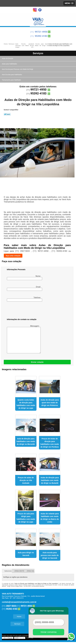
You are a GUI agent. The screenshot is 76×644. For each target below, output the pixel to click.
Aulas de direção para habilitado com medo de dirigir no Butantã (50, 480)
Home (19, 616)
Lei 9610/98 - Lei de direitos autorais (34, 586)
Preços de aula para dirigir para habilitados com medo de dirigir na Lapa (26, 518)
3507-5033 (11, 606)
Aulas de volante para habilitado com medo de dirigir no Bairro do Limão (50, 518)
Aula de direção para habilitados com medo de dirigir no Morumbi (26, 441)
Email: (24, 288)
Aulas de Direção (8, 59)
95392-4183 (41, 36)
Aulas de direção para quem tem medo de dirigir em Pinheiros (50, 403)
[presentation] (23, 310)
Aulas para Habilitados (10, 64)
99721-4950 (41, 32)
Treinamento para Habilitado (12, 80)
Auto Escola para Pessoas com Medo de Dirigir (18, 69)
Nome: (24, 278)
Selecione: (8, 571)
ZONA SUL (31, 571)
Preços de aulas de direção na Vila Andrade (26, 480)
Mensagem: (23, 339)
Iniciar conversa (49, 632)
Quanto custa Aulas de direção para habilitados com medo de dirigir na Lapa (26, 404)
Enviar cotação (37, 362)
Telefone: (24, 299)
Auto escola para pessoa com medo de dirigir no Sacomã (50, 555)
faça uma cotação (13, 256)
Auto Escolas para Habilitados (12, 75)
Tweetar (7, 114)
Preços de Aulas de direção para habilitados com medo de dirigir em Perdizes (50, 443)
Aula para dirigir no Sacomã (26, 554)
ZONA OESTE (19, 571)
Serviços (38, 53)
